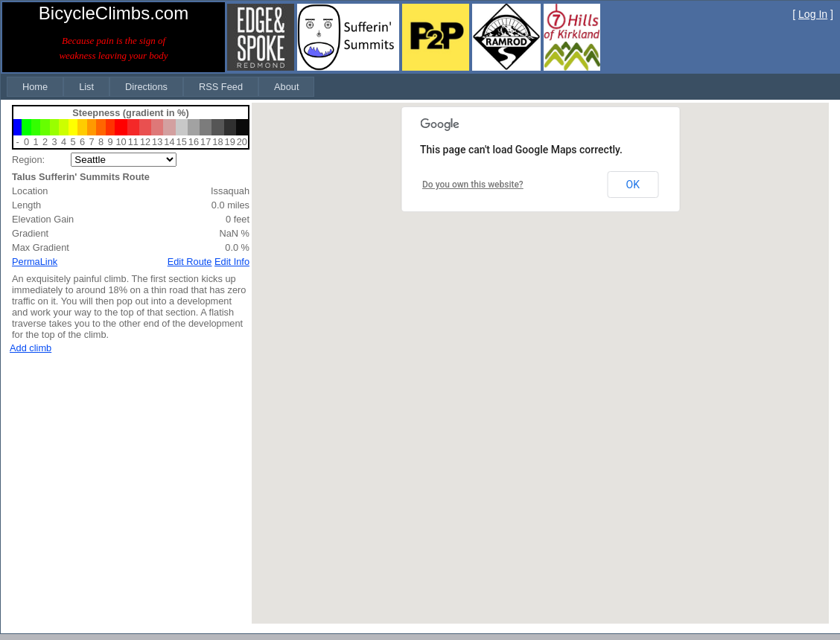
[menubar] (160, 87)
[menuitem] (35, 87)
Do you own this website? (473, 185)
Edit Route (190, 262)
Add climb (31, 348)
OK (633, 185)
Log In (813, 14)
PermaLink (35, 262)
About (286, 87)
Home (35, 87)
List (86, 87)
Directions (146, 87)
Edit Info (232, 262)
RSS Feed (221, 87)
